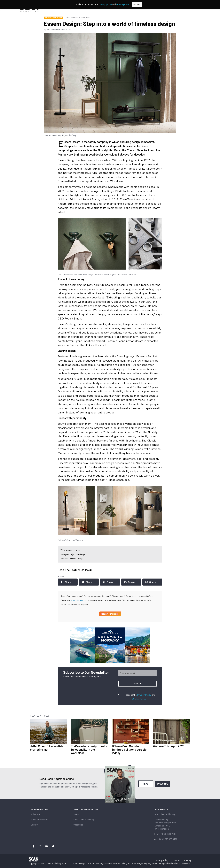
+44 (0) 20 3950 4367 (167, 834)
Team (76, 814)
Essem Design (66, 160)
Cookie (176, 860)
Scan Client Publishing (84, 820)
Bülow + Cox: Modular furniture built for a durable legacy (129, 749)
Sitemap (188, 860)
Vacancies (78, 825)
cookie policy (122, 4)
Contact (34, 825)
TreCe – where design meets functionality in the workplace (89, 749)
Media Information (39, 820)
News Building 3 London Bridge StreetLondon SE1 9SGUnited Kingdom (165, 824)
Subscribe (163, 784)
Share (66, 582)
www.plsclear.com (79, 600)
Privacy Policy (144, 695)
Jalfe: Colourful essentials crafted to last (47, 748)
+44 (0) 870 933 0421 (167, 839)
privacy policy (105, 4)
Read (146, 784)
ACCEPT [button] (137, 5)
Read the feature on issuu (75, 570)
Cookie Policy (139, 699)
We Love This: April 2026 (169, 746)
